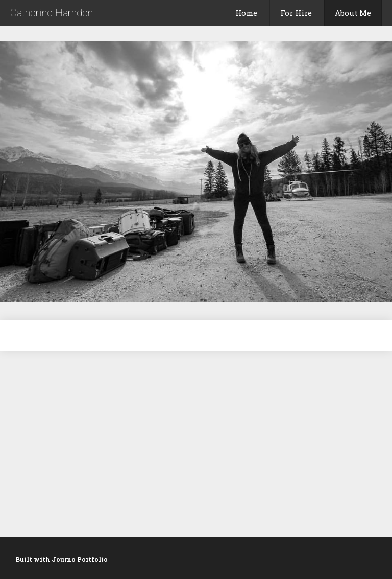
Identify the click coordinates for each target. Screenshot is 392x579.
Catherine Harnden (52, 13)
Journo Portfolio (80, 559)
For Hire (296, 13)
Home (246, 13)
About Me (353, 13)
